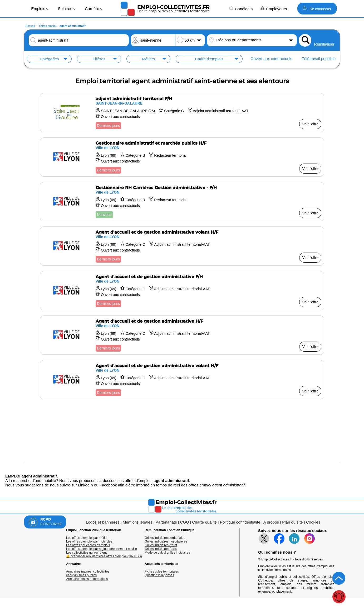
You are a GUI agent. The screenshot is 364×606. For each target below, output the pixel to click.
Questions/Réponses (159, 575)
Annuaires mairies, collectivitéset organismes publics (88, 573)
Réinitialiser (324, 44)
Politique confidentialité (240, 522)
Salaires (67, 9)
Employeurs (274, 9)
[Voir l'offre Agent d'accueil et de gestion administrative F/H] (182, 291)
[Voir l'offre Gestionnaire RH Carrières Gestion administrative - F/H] (182, 202)
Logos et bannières (103, 522)
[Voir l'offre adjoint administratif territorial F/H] (182, 113)
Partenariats (166, 522)
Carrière (94, 9)
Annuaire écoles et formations (87, 579)
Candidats (241, 9)
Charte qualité (204, 522)
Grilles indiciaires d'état (161, 545)
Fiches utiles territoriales (162, 571)
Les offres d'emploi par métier (87, 538)
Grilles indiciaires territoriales (165, 538)
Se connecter (317, 9)
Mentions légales (138, 522)
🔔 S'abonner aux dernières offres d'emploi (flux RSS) (104, 556)
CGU (185, 522)
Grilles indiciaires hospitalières (166, 541)
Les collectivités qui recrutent (86, 553)
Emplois (40, 9)
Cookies (313, 522)
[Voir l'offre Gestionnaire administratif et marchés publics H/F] (182, 157)
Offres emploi (48, 26)
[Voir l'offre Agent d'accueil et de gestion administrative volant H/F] (182, 246)
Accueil (30, 26)
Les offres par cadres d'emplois (88, 545)
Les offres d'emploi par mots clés (89, 541)
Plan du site (292, 522)
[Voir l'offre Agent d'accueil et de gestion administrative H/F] (182, 335)
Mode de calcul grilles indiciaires (167, 553)
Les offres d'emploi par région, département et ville (102, 549)
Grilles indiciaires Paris (161, 549)
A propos (271, 522)
